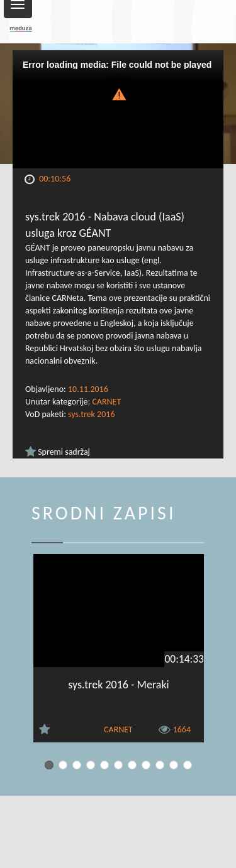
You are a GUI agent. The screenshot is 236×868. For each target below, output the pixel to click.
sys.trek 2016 (91, 414)
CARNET (106, 402)
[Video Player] (118, 109)
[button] (118, 93)
